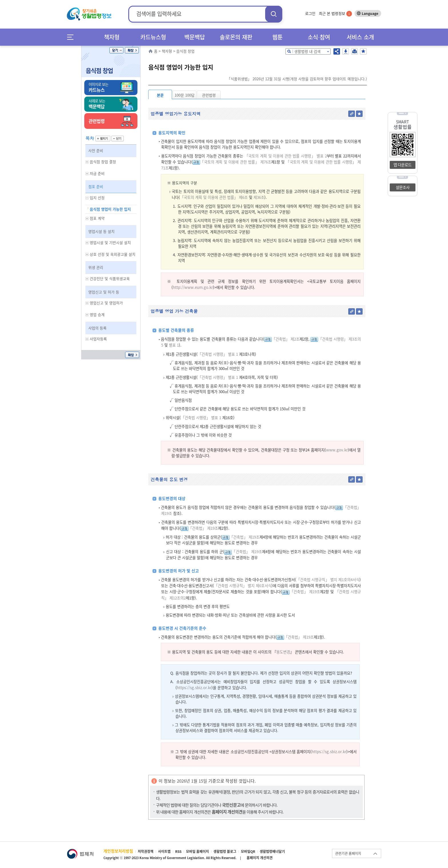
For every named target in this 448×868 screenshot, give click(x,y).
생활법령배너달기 (272, 851)
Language (370, 13)
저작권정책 (146, 851)
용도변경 (283, 652)
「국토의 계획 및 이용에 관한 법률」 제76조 (236, 162)
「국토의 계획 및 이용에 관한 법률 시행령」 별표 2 (286, 156)
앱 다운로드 (402, 165)
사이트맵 (164, 851)
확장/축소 (132, 50)
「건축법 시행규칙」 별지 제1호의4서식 (328, 580)
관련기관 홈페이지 (348, 853)
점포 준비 (96, 186)
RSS (178, 851)
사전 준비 (96, 150)
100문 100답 (185, 95)
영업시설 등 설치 (101, 231)
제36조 (258, 197)
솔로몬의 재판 (236, 37)
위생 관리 (96, 267)
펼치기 (103, 139)
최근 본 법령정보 (335, 13)
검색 (274, 14)
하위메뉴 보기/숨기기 (87, 162)
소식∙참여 (319, 37)
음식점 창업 (99, 70)
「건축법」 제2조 (286, 339)
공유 (337, 51)
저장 (346, 51)
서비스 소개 (360, 37)
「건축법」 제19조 (203, 528)
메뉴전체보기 (72, 37)
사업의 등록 (97, 328)
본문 (160, 95)
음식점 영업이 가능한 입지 (110, 209)
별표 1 (173, 345)
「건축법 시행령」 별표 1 (218, 354)
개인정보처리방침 (118, 851)
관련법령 (209, 95)
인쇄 (354, 51)
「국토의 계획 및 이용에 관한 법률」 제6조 (214, 197)
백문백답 (195, 37)
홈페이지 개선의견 (260, 858)
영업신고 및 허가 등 (104, 292)
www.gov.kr (337, 450)
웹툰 (277, 37)
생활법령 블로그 (225, 851)
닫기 (116, 50)
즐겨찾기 (363, 51)
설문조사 (403, 187)
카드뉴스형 (153, 37)
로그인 (310, 13)
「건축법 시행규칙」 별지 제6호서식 (243, 586)
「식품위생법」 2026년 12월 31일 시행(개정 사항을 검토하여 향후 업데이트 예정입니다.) (297, 79)
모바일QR (248, 851)
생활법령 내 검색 (307, 51)
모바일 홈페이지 (197, 851)
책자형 (112, 37)
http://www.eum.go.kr (193, 287)
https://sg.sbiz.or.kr (194, 688)
